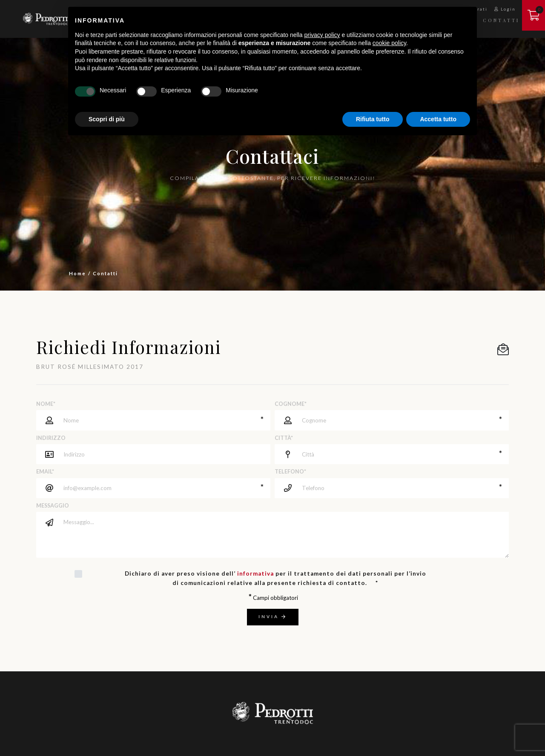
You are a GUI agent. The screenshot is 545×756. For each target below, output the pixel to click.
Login (505, 9)
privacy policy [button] (322, 35)
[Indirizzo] (164, 454)
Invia (273, 616)
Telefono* (290, 472)
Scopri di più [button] (107, 119)
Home (77, 273)
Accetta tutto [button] (438, 119)
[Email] (153, 488)
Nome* (46, 404)
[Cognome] (392, 420)
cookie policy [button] (389, 43)
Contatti (501, 20)
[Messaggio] (283, 535)
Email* (45, 472)
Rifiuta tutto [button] (373, 119)
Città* (284, 438)
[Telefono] (392, 488)
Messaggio (53, 506)
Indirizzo (51, 438)
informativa (255, 573)
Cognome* (291, 404)
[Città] (392, 454)
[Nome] (153, 420)
